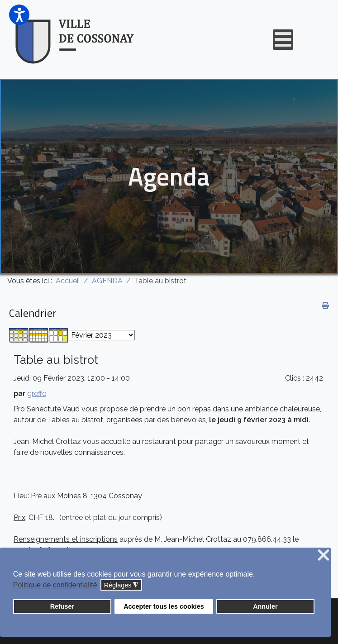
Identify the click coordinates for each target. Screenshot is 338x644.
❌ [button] (324, 556)
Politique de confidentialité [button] (55, 585)
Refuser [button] (62, 606)
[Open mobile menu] (283, 40)
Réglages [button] (121, 585)
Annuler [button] (265, 606)
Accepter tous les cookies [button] (164, 606)
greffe (37, 394)
